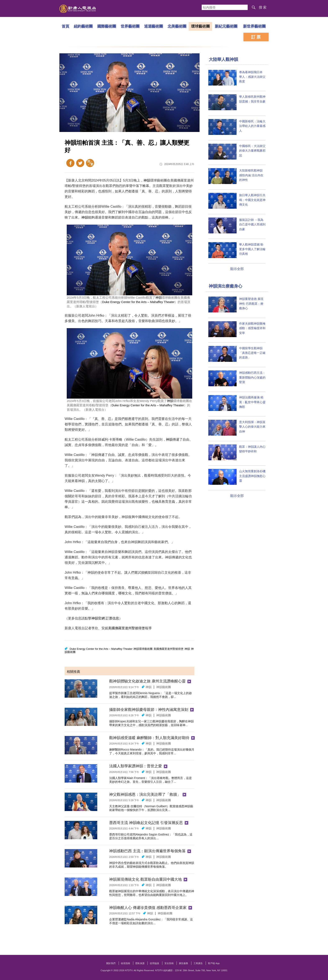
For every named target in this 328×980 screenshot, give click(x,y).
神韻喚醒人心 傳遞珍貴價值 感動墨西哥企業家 (148, 908)
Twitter (80, 163)
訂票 (256, 37)
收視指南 (126, 963)
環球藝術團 (200, 26)
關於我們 (111, 963)
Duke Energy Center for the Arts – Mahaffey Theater (138, 302)
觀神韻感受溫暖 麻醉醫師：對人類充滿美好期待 (149, 738)
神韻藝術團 (164, 687)
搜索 (263, 7)
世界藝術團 (130, 26)
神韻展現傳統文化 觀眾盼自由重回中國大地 (145, 879)
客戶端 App (214, 963)
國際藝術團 (107, 26)
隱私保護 (140, 963)
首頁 (65, 26)
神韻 (147, 180)
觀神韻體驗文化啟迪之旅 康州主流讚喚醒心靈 (147, 681)
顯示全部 (237, 269)
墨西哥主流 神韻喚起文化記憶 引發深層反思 (146, 823)
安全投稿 (169, 963)
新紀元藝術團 (226, 26)
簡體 (90, 163)
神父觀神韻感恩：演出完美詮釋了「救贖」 (145, 794)
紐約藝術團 (83, 26)
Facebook (70, 163)
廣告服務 (183, 963)
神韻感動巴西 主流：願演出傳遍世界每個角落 (147, 851)
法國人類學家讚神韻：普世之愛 (136, 766)
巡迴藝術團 (154, 26)
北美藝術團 (177, 26)
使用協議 (154, 963)
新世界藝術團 (254, 26)
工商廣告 (198, 963)
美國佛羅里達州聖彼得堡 (127, 628)
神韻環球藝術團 (143, 649)
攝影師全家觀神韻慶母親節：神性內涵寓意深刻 (149, 710)
